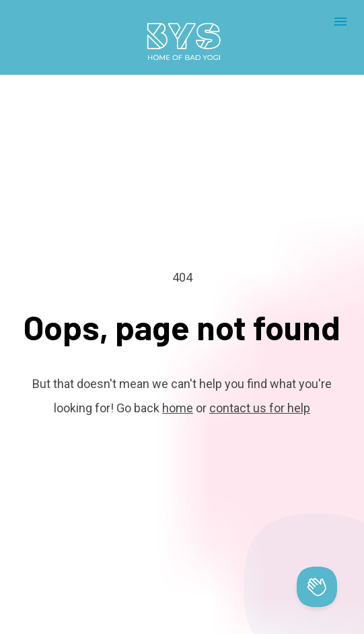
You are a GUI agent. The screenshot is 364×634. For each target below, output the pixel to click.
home (178, 390)
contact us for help (260, 390)
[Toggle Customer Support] (317, 587)
